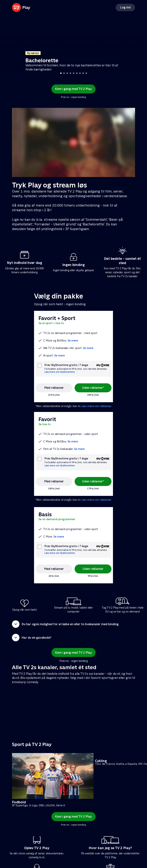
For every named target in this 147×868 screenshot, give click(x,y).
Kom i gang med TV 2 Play (73, 89)
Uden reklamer (93, 569)
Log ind (125, 7)
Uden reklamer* (93, 388)
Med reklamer (54, 388)
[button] (73, 624)
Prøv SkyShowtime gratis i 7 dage (66, 365)
